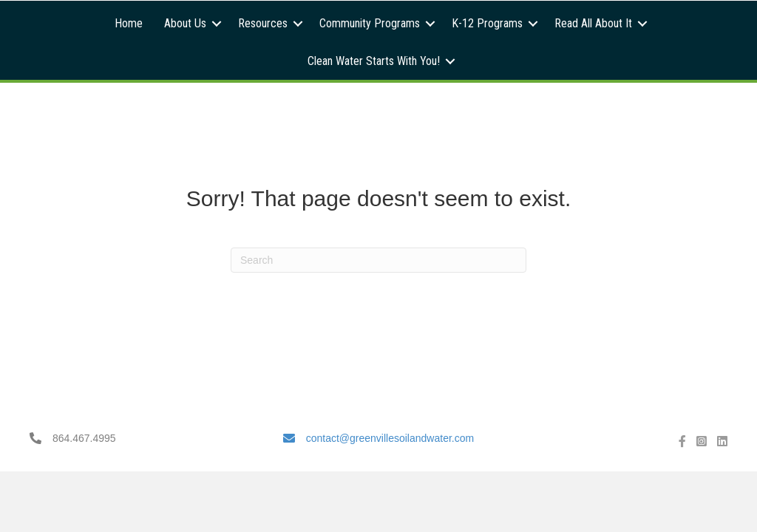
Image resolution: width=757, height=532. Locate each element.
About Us (185, 23)
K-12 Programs (487, 23)
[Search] (378, 260)
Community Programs (370, 23)
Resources (263, 23)
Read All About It (593, 23)
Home (129, 23)
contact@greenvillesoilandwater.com (390, 438)
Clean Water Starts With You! (374, 61)
